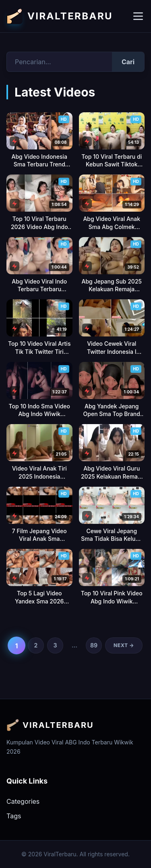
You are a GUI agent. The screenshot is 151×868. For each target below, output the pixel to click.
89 (94, 645)
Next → (124, 645)
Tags (14, 816)
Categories (23, 801)
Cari (128, 62)
